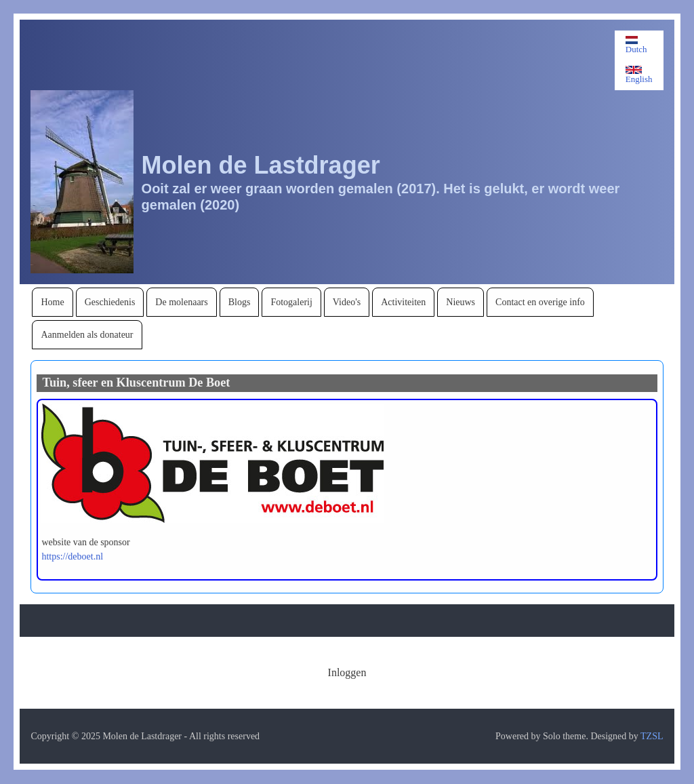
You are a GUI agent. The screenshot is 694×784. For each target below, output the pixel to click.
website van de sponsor (85, 542)
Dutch (636, 45)
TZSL (652, 736)
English (639, 75)
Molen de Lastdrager (261, 165)
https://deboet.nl (72, 556)
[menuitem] (52, 302)
